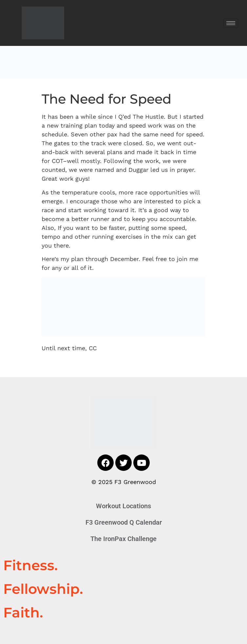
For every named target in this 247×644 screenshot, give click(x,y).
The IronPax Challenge (123, 539)
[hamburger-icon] (231, 23)
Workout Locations (123, 506)
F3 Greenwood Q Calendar (124, 522)
